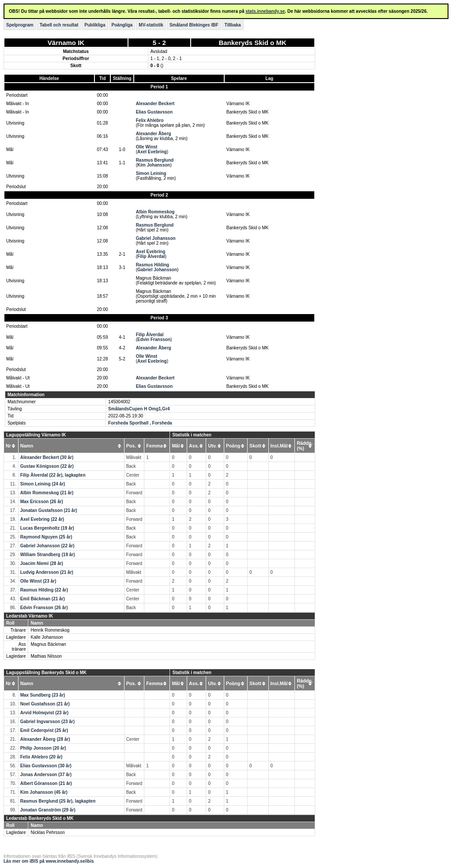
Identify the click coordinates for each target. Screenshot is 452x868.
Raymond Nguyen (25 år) (46, 537)
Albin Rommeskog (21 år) (47, 493)
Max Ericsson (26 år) (42, 502)
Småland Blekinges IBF (194, 25)
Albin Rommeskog (155, 212)
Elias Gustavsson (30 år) (46, 766)
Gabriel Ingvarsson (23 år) (47, 722)
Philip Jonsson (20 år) (43, 748)
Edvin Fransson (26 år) (44, 608)
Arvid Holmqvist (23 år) (44, 713)
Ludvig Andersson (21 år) (47, 572)
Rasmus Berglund (155, 160)
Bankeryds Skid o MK (252, 43)
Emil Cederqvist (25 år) (44, 730)
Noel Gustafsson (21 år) (45, 704)
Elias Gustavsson (154, 112)
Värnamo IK (66, 43)
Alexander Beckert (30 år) (47, 457)
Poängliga (122, 25)
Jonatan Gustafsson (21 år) (49, 510)
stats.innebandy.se (265, 11)
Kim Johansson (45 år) (44, 792)
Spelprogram (20, 25)
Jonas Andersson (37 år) (46, 775)
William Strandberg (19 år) (48, 555)
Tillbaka (233, 25)
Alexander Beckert (155, 104)
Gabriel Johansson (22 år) (47, 546)
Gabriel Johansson (156, 238)
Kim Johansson (154, 165)
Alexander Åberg (154, 134)
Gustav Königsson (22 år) (47, 466)
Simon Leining (151, 173)
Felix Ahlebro (150, 120)
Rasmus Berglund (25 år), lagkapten (58, 801)
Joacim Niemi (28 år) (42, 563)
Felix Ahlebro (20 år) (41, 757)
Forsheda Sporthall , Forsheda (140, 423)
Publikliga (95, 25)
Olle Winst (147, 147)
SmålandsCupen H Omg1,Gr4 (139, 409)
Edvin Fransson (154, 339)
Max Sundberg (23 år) (43, 695)
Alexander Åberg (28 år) (45, 739)
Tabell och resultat (59, 25)
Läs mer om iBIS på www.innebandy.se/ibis (49, 861)
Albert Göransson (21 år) (46, 783)
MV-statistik (151, 25)
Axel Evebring (152, 152)
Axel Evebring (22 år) (42, 519)
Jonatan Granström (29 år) (48, 810)
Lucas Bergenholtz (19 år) (47, 528)
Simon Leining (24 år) (43, 484)
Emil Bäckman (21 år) (43, 599)
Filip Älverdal (151, 256)
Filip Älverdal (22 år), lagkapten (53, 475)
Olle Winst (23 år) (38, 581)
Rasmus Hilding (153, 265)
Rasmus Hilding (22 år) (44, 590)
